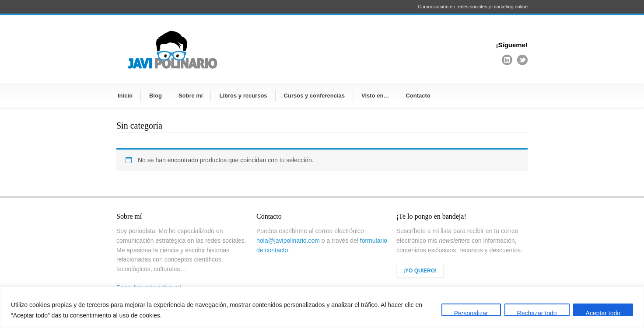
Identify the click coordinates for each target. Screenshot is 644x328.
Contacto (418, 96)
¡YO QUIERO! (420, 271)
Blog (156, 96)
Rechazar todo (537, 313)
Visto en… (375, 96)
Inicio (125, 96)
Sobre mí (191, 96)
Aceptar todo (603, 313)
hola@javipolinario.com (288, 241)
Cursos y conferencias (314, 96)
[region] (322, 307)
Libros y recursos (243, 96)
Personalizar (471, 313)
